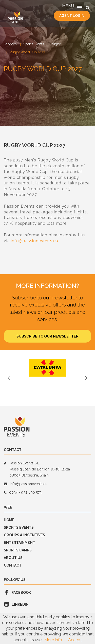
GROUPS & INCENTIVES (24, 535)
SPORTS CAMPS (18, 550)
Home (9, 520)
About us (13, 558)
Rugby (56, 44)
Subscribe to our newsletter (48, 336)
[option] (48, 368)
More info (53, 640)
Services (10, 44)
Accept (75, 640)
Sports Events (34, 44)
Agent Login (72, 16)
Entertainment (20, 543)
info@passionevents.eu (35, 241)
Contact (13, 565)
